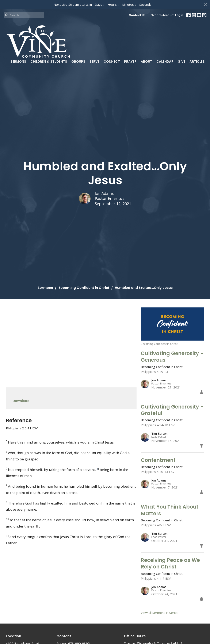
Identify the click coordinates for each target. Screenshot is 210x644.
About (146, 62)
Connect (112, 62)
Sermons (18, 62)
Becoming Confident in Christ (84, 288)
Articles (197, 62)
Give (182, 62)
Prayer (130, 62)
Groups (78, 62)
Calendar (165, 62)
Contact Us (137, 15)
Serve (94, 62)
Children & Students (49, 62)
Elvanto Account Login (167, 15)
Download (21, 401)
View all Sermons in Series (160, 613)
